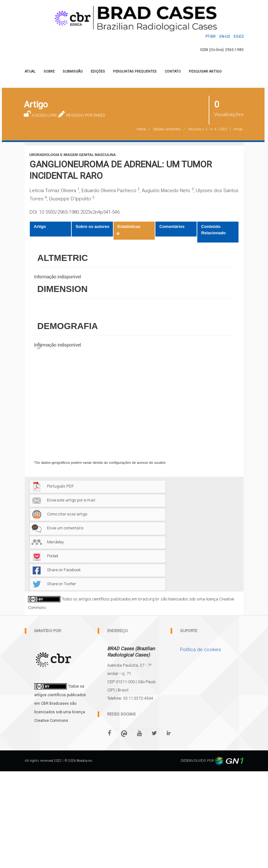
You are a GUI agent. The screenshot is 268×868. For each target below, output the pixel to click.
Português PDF (53, 486)
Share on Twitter (54, 584)
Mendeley (48, 542)
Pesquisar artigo (205, 71)
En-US (225, 36)
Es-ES (239, 36)
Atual (30, 71)
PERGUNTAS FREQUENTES (135, 71)
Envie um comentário (57, 528)
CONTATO (173, 71)
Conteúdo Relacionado (214, 230)
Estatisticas (129, 227)
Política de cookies (201, 650)
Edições (98, 71)
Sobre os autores (93, 227)
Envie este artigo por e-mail (63, 500)
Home (141, 129)
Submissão (73, 71)
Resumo (208, 129)
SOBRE (49, 71)
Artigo (40, 227)
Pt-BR (211, 36)
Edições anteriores (167, 129)
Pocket (45, 556)
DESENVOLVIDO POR (212, 761)
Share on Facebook (56, 570)
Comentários (172, 227)
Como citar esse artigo (59, 514)
